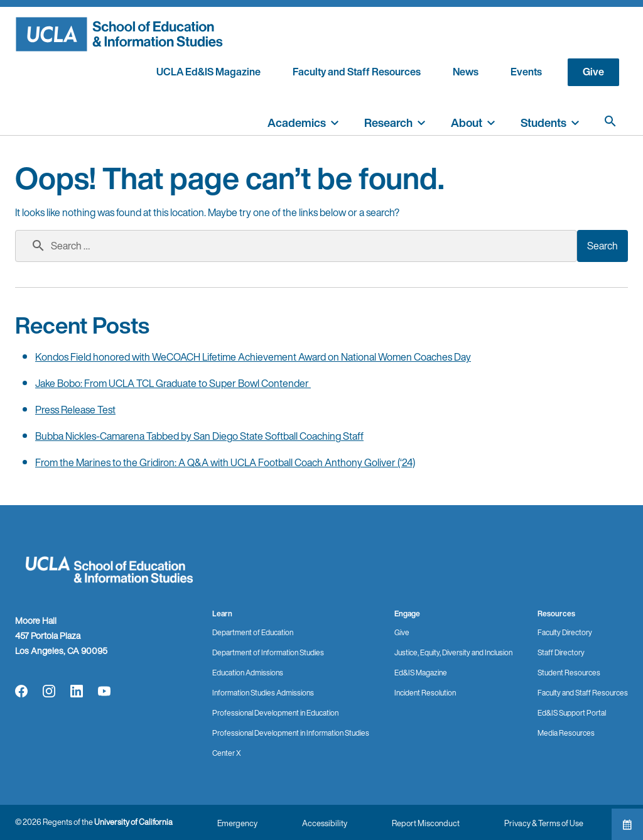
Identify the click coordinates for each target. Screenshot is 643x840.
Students (543, 123)
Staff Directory (561, 652)
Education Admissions (248, 673)
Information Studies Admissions (263, 693)
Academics (297, 123)
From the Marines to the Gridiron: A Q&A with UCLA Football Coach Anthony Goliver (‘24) (225, 462)
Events (526, 72)
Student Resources (569, 673)
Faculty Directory (565, 632)
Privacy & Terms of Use (544, 823)
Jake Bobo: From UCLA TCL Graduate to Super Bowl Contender (173, 383)
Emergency (237, 823)
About (467, 123)
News (466, 72)
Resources (556, 614)
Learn (222, 614)
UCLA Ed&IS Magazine (208, 72)
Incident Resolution (425, 693)
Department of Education (253, 632)
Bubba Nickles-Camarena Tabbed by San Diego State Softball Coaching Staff (199, 436)
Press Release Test (75, 410)
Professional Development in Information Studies (291, 733)
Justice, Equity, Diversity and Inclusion (453, 652)
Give (593, 72)
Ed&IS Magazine (421, 673)
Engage (407, 614)
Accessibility (325, 823)
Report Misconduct (426, 823)
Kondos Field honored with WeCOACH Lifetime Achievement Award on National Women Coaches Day (253, 357)
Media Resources (566, 733)
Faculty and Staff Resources (357, 72)
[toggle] (335, 121)
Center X (227, 753)
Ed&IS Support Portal (572, 713)
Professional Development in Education (275, 713)
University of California (133, 822)
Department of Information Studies (268, 652)
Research (388, 123)
